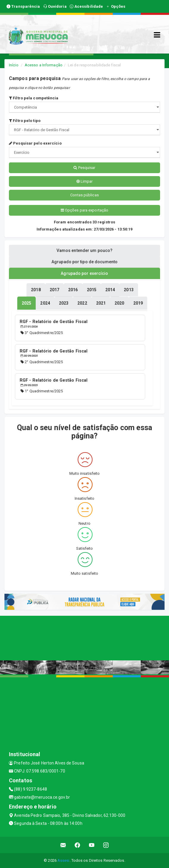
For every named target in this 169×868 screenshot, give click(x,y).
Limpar (85, 181)
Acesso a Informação (44, 65)
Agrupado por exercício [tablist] (84, 273)
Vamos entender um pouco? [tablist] (84, 250)
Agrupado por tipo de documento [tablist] (84, 262)
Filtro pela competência (34, 98)
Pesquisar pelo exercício (35, 143)
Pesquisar (84, 168)
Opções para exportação (84, 210)
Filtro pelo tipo (25, 121)
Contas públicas (84, 195)
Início (14, 65)
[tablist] (26, 303)
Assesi (64, 860)
